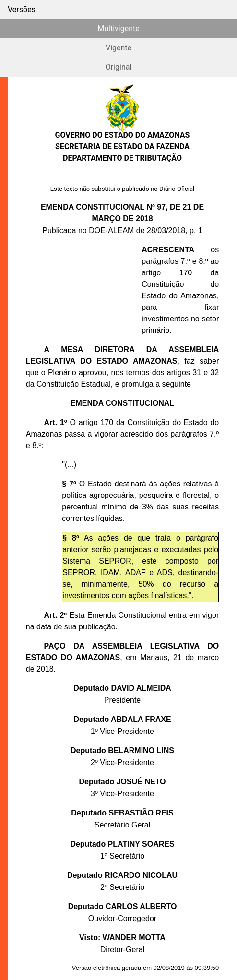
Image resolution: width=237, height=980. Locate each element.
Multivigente (118, 29)
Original (119, 67)
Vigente (118, 48)
